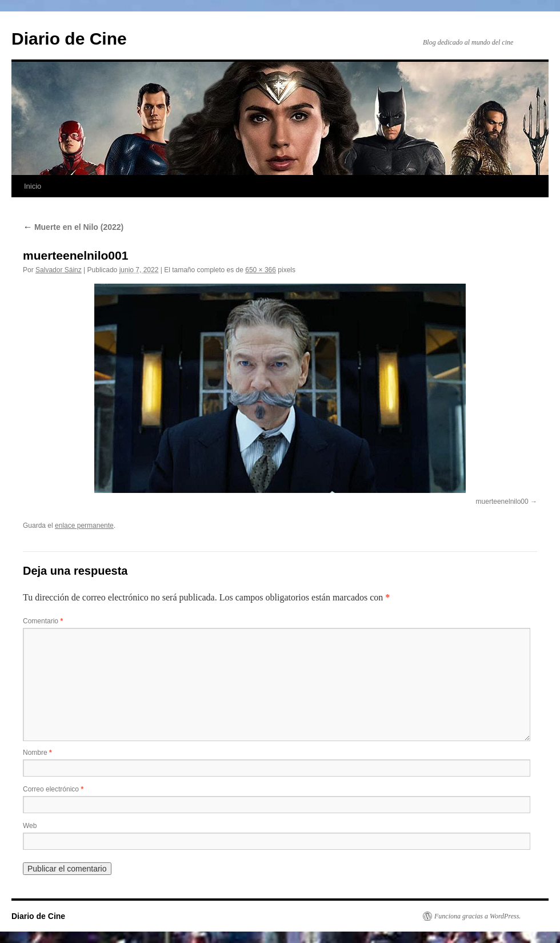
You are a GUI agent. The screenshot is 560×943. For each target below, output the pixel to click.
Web (30, 826)
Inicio (33, 186)
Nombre (37, 753)
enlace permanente (84, 526)
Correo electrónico (53, 789)
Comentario (43, 621)
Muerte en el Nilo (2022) (73, 227)
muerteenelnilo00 (502, 502)
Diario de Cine (69, 39)
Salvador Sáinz (59, 270)
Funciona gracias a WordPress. (477, 916)
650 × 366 (261, 270)
